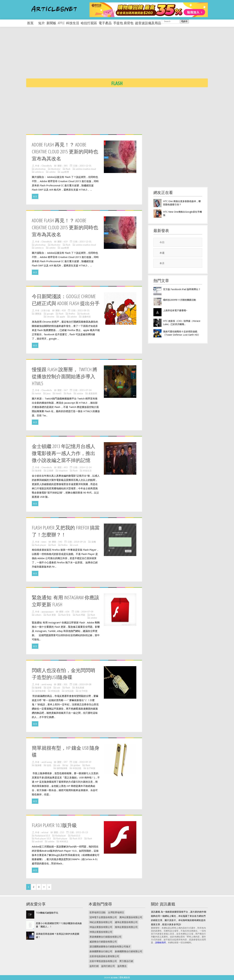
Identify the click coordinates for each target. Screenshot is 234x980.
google (50, 314)
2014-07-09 (87, 612)
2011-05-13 (82, 832)
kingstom (63, 471)
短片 (42, 23)
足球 (49, 688)
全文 (35, 196)
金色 (49, 765)
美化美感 (80, 688)
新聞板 (51, 23)
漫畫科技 (86, 317)
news (44, 542)
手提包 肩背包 (123, 23)
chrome (51, 317)
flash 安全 (66, 615)
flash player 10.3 (43, 839)
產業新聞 (93, 393)
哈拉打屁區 (89, 23)
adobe (52, 172)
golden (77, 765)
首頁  (32, 23)
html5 (59, 393)
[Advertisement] (124, 55)
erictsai (45, 832)
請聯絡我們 (160, 942)
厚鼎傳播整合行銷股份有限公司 (105, 937)
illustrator (56, 169)
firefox (72, 314)
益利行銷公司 (108, 966)
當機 (94, 542)
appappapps (48, 612)
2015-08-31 (84, 310)
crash (76, 545)
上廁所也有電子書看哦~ (175, 310)
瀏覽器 (38, 314)
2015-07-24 (85, 390)
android (39, 841)
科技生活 (73, 23)
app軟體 (65, 172)
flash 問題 (81, 615)
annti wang (47, 684)
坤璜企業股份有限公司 (101, 932)
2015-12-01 (85, 166)
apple (61, 23)
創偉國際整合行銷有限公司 (129, 951)
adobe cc (39, 172)
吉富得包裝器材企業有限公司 (104, 956)
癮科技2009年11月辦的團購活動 (180, 300)
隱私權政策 (125, 977)
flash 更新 (51, 615)
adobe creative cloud (86, 169)
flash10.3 (76, 836)
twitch (38, 393)
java (48, 393)
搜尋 (184, 21)
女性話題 (69, 691)
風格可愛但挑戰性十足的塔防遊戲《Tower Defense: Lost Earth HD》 (182, 333)
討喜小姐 (46, 310)
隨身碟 (38, 471)
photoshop (40, 169)
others (38, 615)
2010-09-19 (85, 762)
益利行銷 (94, 966)
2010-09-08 (85, 684)
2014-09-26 (80, 542)
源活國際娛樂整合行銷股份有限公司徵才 (110, 946)
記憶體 (50, 471)
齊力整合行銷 (126, 961)
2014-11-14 (85, 467)
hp (67, 765)
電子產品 (105, 23)
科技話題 (55, 691)
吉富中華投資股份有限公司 (103, 961)
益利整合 (122, 966)
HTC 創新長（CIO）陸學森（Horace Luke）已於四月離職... (182, 323)
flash (68, 169)
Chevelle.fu (47, 166)
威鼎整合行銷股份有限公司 (103, 942)
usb (58, 688)
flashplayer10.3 (42, 836)
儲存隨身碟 (40, 691)
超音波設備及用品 (148, 23)
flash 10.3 (77, 839)
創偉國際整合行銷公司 (101, 951)
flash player (41, 545)
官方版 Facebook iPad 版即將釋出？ (182, 289)
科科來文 (64, 841)
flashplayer (61, 836)
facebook (85, 314)
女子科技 (83, 691)
